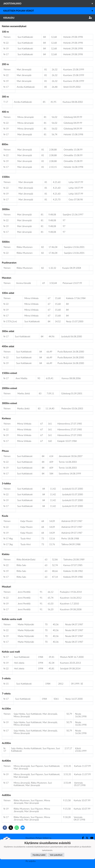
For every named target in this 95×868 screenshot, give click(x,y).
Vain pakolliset (56, 855)
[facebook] (5, 828)
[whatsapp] (17, 828)
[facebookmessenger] (23, 828)
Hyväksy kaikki (39, 855)
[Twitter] (86, 838)
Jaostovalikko (49, 4)
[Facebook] (82, 838)
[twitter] (11, 828)
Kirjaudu (47, 18)
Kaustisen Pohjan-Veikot (49, 11)
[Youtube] (91, 838)
